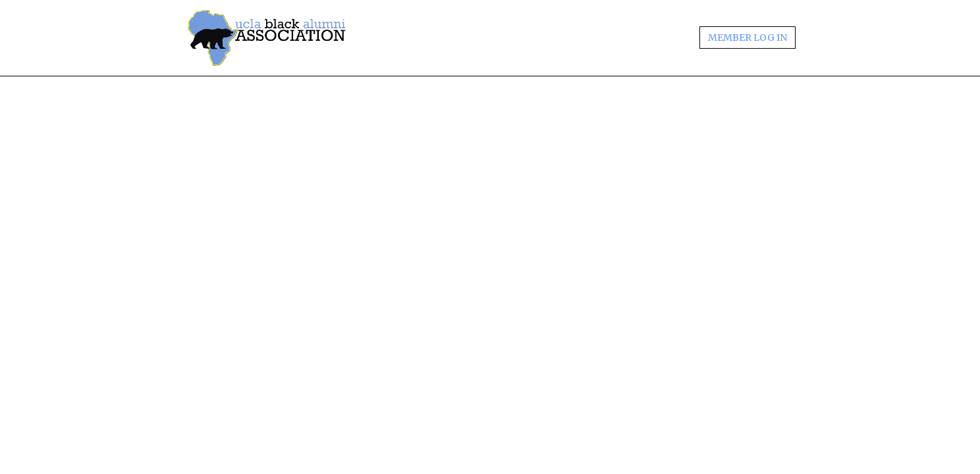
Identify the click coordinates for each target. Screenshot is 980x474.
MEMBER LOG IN (748, 38)
